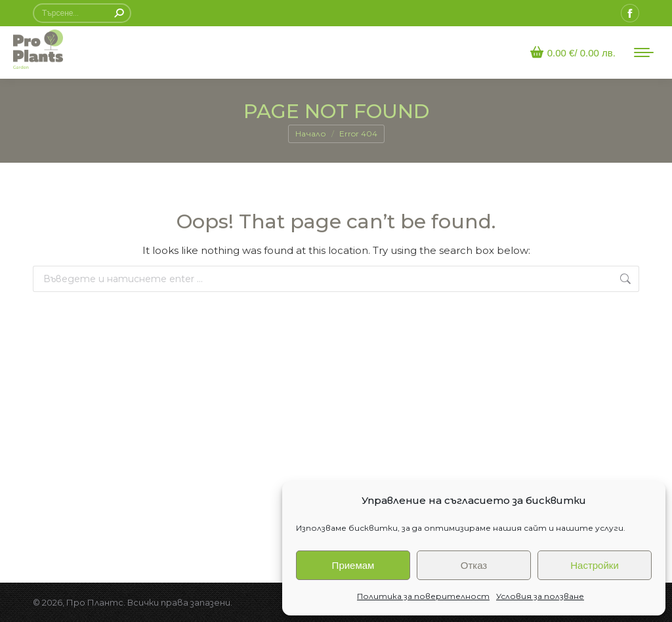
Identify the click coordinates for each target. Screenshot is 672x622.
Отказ (474, 565)
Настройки (595, 565)
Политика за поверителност (423, 596)
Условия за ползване (540, 596)
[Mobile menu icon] (644, 52)
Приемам (353, 565)
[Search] (82, 13)
